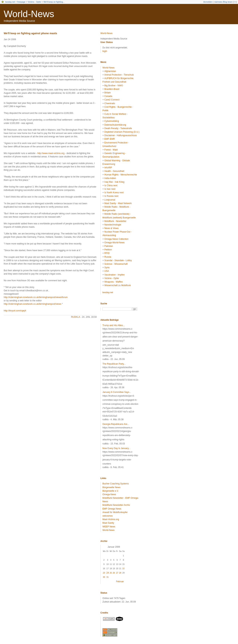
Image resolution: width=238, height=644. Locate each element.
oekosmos (108, 516)
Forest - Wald (111, 150)
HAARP (108, 168)
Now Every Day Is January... (116, 448)
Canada (108, 96)
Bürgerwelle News (111, 487)
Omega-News (109, 494)
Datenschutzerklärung (115, 125)
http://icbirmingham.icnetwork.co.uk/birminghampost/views (32, 304)
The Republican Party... (114, 364)
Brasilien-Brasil (112, 89)
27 (117, 573)
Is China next (111, 185)
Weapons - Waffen (114, 282)
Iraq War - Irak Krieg (114, 182)
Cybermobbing (112, 121)
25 (111, 573)
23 (104, 573)
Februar (120, 581)
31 (107, 577)
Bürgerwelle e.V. (111, 491)
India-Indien (110, 178)
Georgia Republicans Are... (116, 424)
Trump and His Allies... (114, 325)
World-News (29, 14)
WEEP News (109, 527)
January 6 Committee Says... (117, 392)
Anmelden (208, 2)
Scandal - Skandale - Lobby (118, 260)
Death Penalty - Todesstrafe (118, 128)
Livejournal (110, 200)
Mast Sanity (108, 523)
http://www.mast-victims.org (51, 153)
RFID (107, 253)
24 (108, 573)
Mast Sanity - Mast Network (118, 203)
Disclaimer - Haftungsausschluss (120, 135)
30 (104, 577)
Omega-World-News (114, 243)
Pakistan (109, 246)
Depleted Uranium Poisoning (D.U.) (122, 132)
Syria (107, 267)
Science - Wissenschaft (116, 264)
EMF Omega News (112, 509)
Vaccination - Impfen (114, 275)
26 (114, 573)
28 (120, 573)
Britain (107, 93)
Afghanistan (110, 71)
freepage (21, 2)
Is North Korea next (114, 193)
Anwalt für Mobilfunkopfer (115, 512)
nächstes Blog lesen (223, 2)
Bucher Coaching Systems (116, 484)
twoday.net (10, 2)
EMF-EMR (110, 139)
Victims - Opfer (34, 2)
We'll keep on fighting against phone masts (30, 33)
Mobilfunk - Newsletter (115, 221)
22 (123, 568)
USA (107, 271)
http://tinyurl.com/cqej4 (15, 311)
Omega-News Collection (116, 239)
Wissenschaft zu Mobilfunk (118, 285)
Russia (108, 257)
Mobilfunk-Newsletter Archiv (116, 505)
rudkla (75, 317)
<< (235, 2)
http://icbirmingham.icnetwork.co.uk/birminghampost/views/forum (36, 297)
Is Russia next (111, 196)
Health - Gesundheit (114, 171)
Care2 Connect (112, 100)
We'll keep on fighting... (54, 2)
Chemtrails (110, 103)
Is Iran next (110, 189)
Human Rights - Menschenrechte (121, 175)
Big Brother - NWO (114, 86)
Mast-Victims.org (111, 519)
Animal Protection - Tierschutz (119, 75)
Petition (108, 250)
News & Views (111, 228)
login (105, 51)
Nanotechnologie (113, 225)
